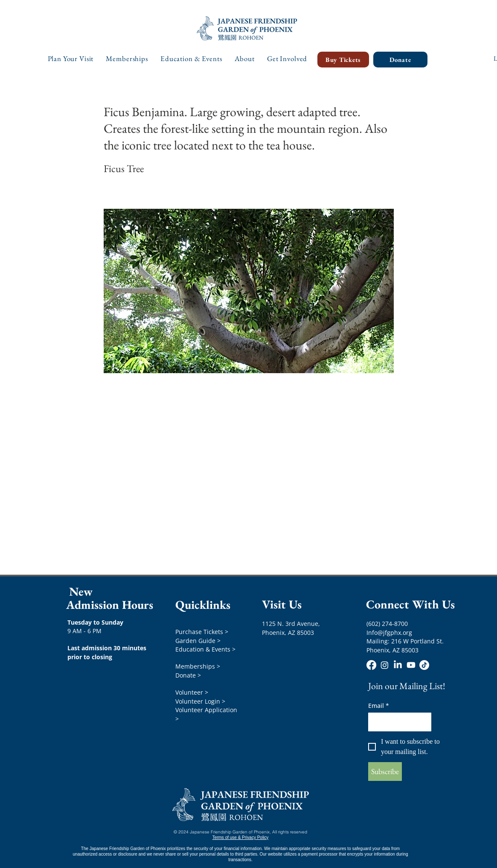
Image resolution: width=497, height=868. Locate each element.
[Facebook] (371, 665)
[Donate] (400, 60)
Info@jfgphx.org (389, 633)
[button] (71, 58)
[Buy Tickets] (343, 60)
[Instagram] (385, 665)
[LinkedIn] (398, 665)
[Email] (397, 722)
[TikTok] (424, 665)
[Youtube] (411, 665)
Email (379, 706)
